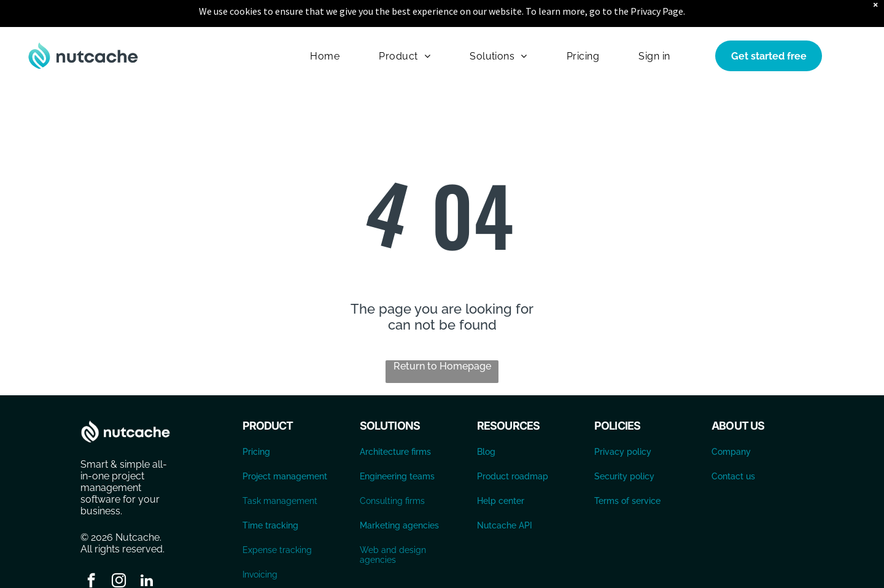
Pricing (256, 421)
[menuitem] (325, 25)
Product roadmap (513, 446)
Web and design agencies (393, 524)
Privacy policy (623, 421)
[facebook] (91, 551)
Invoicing (260, 544)
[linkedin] (146, 551)
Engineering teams (397, 446)
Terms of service (627, 470)
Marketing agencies (399, 495)
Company (731, 421)
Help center (501, 470)
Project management (285, 446)
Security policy (624, 446)
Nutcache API (505, 495)
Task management (280, 470)
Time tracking (270, 495)
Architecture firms (395, 421)
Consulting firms (392, 470)
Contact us (733, 446)
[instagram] (119, 551)
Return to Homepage (442, 335)
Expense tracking (277, 519)
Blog (486, 421)
